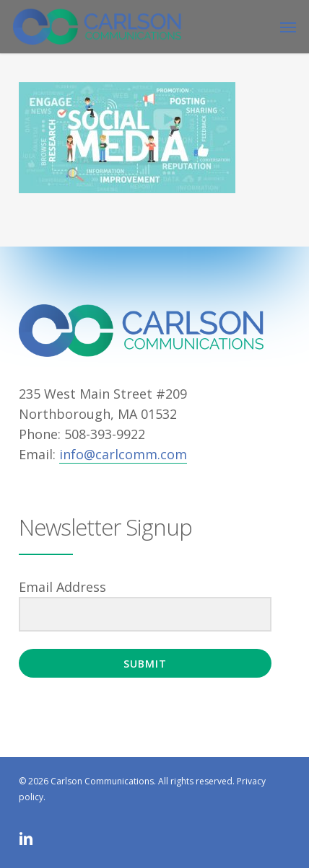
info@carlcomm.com (123, 454)
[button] (288, 27)
